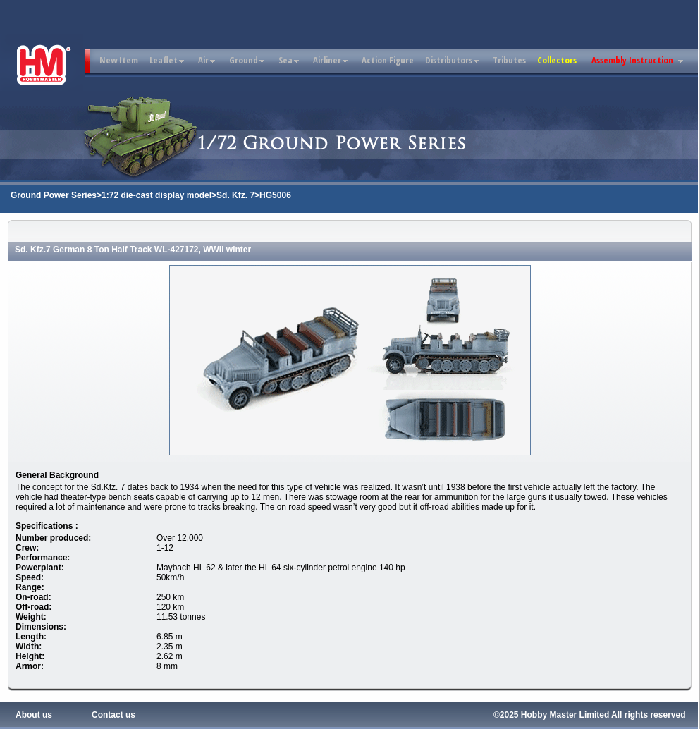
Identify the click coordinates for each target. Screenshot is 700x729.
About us (34, 715)
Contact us (113, 715)
